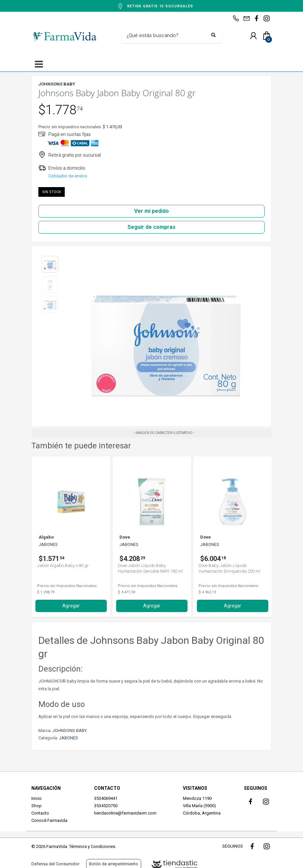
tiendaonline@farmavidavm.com (125, 813)
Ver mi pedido (151, 211)
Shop (37, 806)
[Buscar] (167, 36)
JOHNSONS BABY (70, 731)
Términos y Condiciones (92, 846)
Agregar (71, 606)
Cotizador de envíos (68, 176)
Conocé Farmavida (49, 820)
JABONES (69, 738)
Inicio (37, 798)
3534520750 (106, 806)
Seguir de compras (151, 227)
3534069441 (106, 798)
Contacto (40, 813)
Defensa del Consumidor (55, 864)
